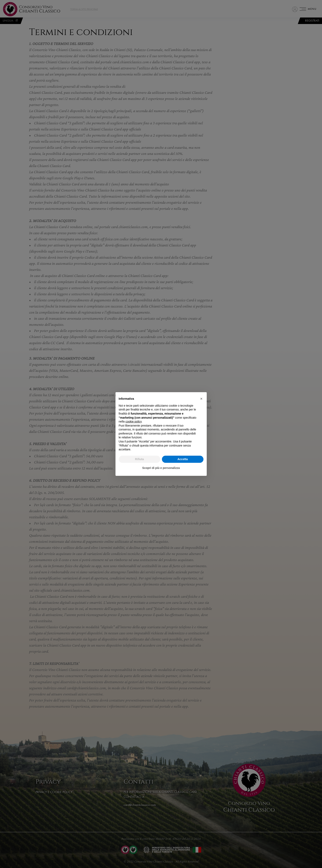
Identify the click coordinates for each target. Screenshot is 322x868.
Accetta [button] (183, 459)
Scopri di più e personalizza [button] (161, 468)
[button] (201, 399)
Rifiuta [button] (140, 459)
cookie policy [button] (134, 421)
